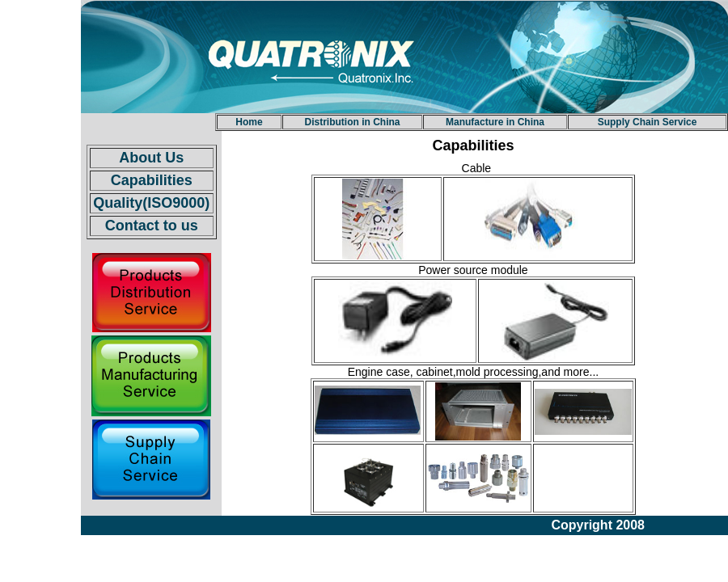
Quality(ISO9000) (151, 203)
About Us (151, 158)
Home (249, 122)
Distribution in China (353, 122)
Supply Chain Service (648, 122)
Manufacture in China (495, 122)
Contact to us (152, 226)
